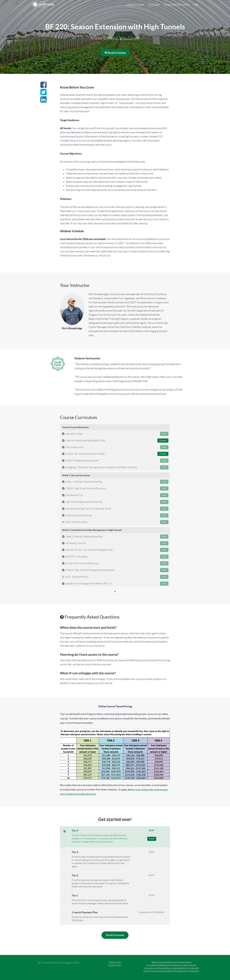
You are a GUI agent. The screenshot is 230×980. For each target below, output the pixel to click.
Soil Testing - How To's (115, 543)
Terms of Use (115, 962)
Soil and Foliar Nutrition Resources (115, 563)
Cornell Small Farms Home (176, 4)
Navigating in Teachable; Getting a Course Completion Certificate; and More (115, 467)
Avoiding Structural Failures (115, 515)
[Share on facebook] (43, 86)
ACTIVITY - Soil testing (115, 557)
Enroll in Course (115, 53)
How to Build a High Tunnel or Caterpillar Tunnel (115, 509)
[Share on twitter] (43, 94)
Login (196, 4)
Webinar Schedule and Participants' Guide (115, 441)
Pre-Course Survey (115, 447)
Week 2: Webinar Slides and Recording (115, 537)
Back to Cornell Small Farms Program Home (171, 962)
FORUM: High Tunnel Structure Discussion (115, 488)
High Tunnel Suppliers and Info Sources (115, 502)
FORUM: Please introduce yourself (115, 461)
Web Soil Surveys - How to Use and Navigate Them (115, 550)
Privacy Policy (115, 965)
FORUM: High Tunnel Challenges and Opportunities (115, 570)
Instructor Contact (115, 434)
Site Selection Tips (115, 495)
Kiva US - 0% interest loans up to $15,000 (115, 454)
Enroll (152, 839)
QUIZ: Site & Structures (115, 522)
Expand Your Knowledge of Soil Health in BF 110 (115, 584)
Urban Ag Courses (135, 4)
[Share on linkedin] (43, 101)
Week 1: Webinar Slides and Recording (115, 482)
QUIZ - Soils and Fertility (115, 577)
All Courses (154, 4)
